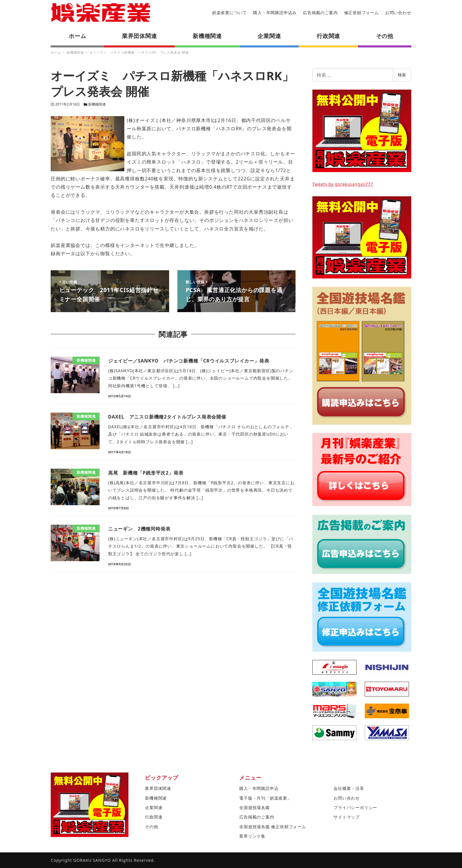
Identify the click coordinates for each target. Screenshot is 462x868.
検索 (402, 75)
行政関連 (154, 817)
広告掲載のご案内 (320, 13)
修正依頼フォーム (362, 13)
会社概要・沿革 (349, 788)
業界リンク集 (252, 836)
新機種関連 (97, 104)
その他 (151, 827)
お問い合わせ (398, 13)
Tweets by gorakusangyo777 (343, 184)
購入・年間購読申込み (275, 13)
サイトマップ (347, 817)
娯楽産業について (230, 13)
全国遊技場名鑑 (255, 807)
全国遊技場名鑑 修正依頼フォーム (273, 827)
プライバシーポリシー (355, 807)
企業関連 (154, 807)
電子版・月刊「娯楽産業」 (265, 798)
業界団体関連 (158, 788)
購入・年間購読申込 (259, 788)
